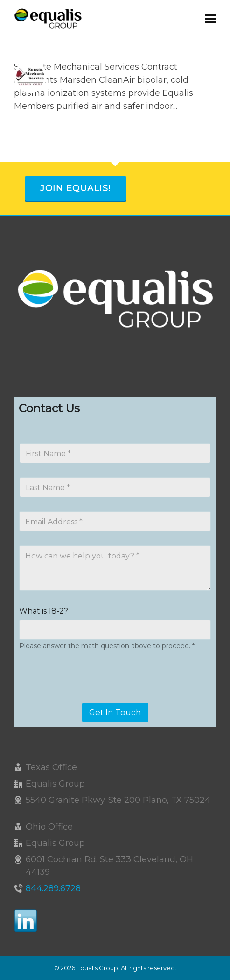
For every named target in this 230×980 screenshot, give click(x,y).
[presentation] (90, 697)
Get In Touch (115, 712)
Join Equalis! (76, 188)
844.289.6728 (53, 888)
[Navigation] (210, 19)
